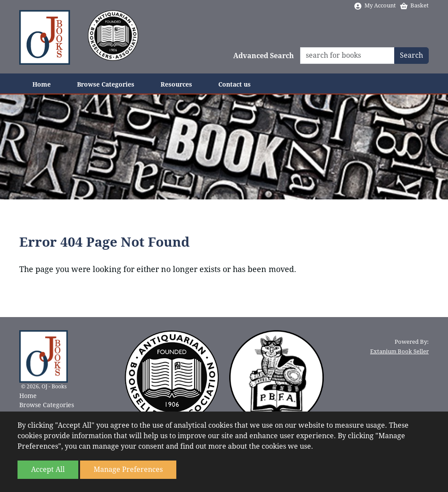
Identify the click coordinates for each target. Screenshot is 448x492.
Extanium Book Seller (399, 351)
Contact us (234, 84)
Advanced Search (264, 56)
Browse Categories (106, 84)
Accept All (48, 469)
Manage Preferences (128, 469)
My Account (375, 5)
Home (42, 84)
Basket (414, 5)
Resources (176, 84)
